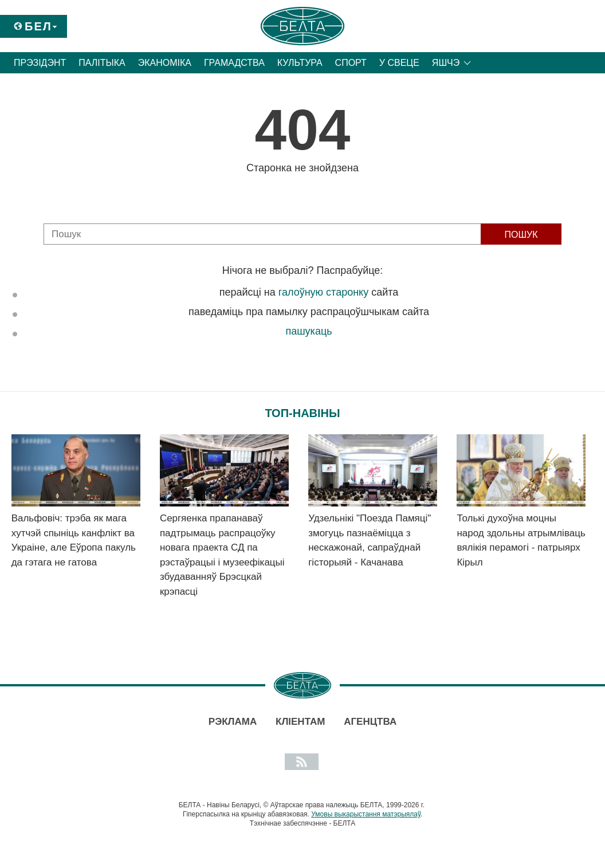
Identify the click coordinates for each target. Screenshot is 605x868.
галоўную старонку (323, 292)
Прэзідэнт (40, 63)
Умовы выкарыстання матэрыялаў (366, 814)
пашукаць (309, 331)
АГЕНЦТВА (370, 722)
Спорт (351, 63)
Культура (300, 63)
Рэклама (233, 722)
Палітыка (102, 63)
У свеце (399, 63)
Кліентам (300, 722)
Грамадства (234, 63)
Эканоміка (165, 63)
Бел (38, 26)
